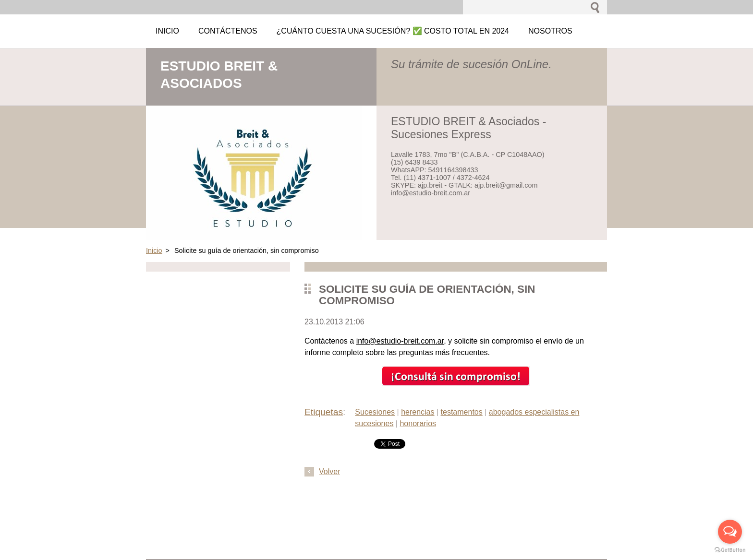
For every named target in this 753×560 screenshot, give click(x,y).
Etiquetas (324, 412)
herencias (418, 412)
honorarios (418, 423)
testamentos (462, 412)
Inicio (154, 250)
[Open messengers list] (730, 532)
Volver (329, 471)
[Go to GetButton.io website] (730, 550)
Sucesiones (375, 412)
